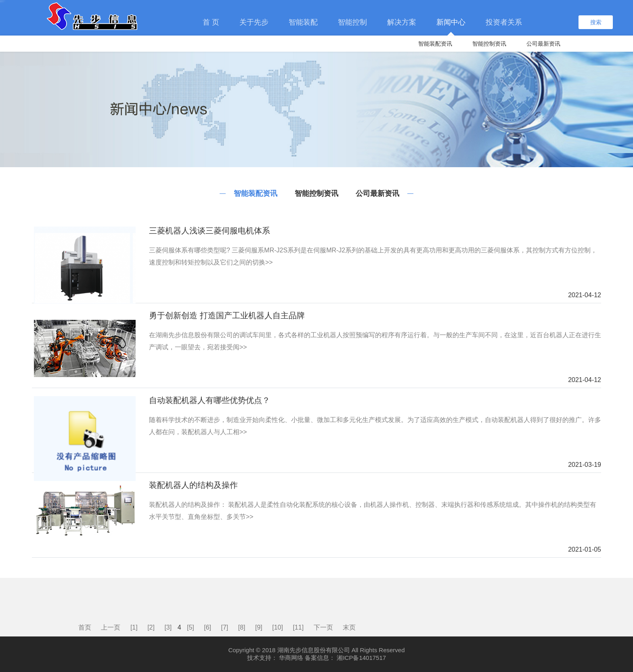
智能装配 (303, 22)
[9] (259, 627)
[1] (134, 627)
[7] (225, 627)
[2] (151, 627)
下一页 (323, 627)
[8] (242, 627)
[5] (191, 627)
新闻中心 (451, 22)
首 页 (211, 22)
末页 (349, 627)
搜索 (596, 22)
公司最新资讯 (543, 44)
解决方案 (402, 22)
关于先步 (254, 22)
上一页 (111, 627)
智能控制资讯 (489, 44)
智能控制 (352, 22)
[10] (278, 627)
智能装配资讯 (435, 44)
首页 (85, 627)
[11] (298, 627)
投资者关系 (504, 22)
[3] (168, 627)
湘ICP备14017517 (361, 658)
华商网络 (291, 658)
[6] (208, 627)
